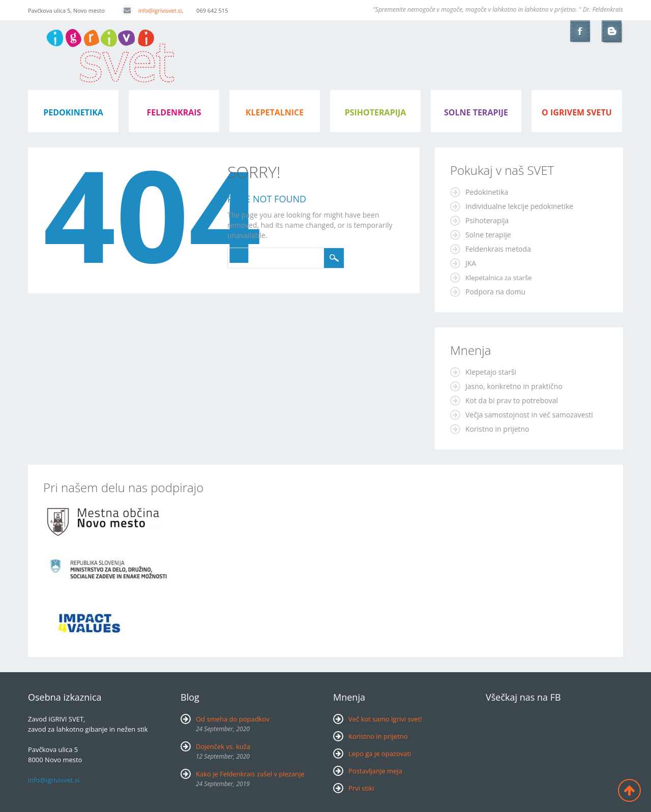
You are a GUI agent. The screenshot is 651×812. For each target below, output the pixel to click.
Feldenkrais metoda (498, 249)
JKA (471, 263)
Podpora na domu (495, 292)
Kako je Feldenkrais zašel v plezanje (250, 774)
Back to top (629, 790)
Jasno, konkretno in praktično (514, 386)
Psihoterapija (487, 220)
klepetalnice (275, 112)
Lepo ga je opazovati (380, 754)
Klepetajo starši (491, 372)
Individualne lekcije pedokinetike (519, 206)
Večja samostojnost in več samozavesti (529, 415)
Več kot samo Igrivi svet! (385, 719)
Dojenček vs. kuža (223, 746)
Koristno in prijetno (497, 429)
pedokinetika (73, 112)
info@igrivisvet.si (152, 10)
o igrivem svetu (577, 112)
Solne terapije (476, 112)
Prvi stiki (361, 788)
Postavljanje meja (375, 771)
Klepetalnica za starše (499, 278)
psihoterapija (376, 112)
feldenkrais (174, 112)
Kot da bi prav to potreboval (512, 400)
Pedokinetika (487, 192)
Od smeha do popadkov (233, 719)
